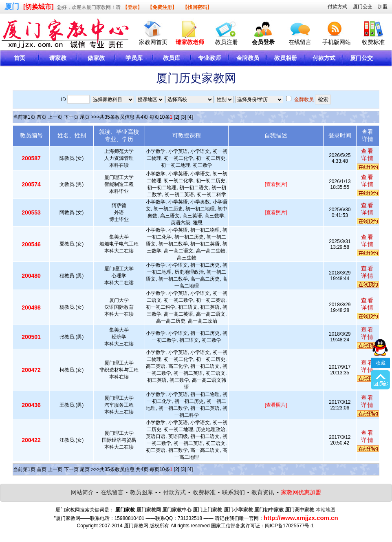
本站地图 (326, 510)
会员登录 (263, 42)
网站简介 (82, 492)
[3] (183, 117)
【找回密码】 (197, 7)
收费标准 (373, 42)
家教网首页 (153, 42)
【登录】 (132, 7)
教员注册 (227, 42)
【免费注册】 (162, 7)
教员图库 (141, 492)
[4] (190, 117)
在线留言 (300, 42)
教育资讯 (263, 492)
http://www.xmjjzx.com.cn (301, 518)
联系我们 (233, 492)
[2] (177, 117)
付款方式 (337, 7)
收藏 (381, 340)
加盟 (383, 7)
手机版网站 (337, 42)
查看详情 (368, 155)
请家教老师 (190, 42)
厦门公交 (363, 7)
